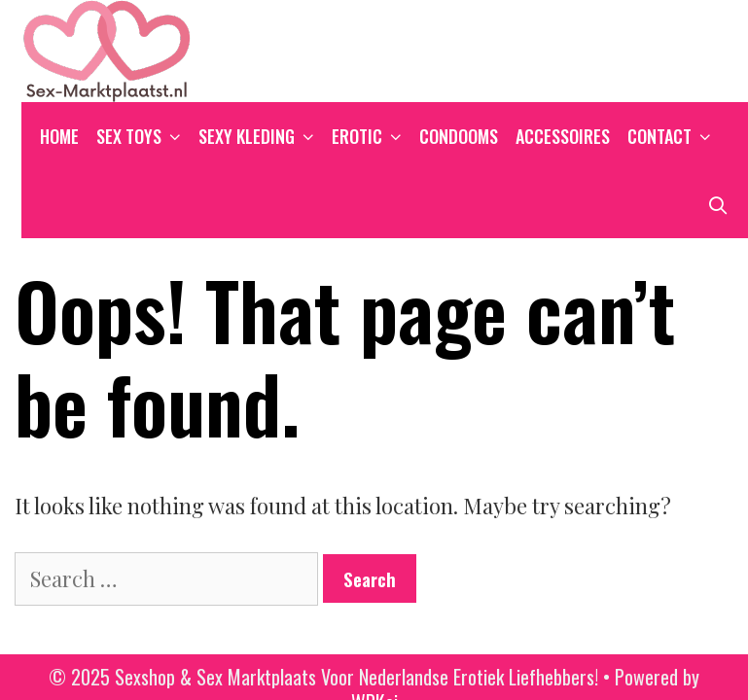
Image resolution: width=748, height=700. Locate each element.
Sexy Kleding (261, 136)
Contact (674, 136)
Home (59, 136)
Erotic (371, 136)
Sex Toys (143, 136)
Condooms (459, 136)
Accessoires (563, 136)
